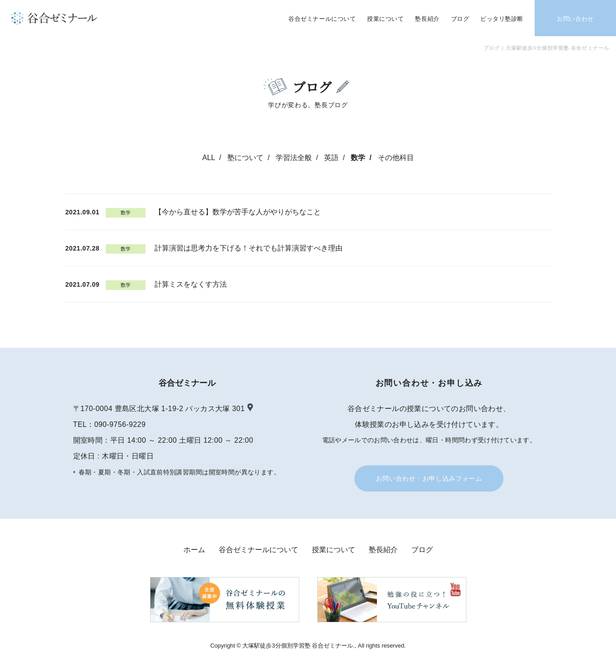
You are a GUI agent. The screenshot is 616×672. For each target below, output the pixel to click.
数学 (358, 158)
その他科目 (396, 158)
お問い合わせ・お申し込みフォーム (429, 478)
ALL (208, 158)
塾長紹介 (383, 550)
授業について (334, 550)
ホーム (194, 550)
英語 (331, 158)
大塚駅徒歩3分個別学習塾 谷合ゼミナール (298, 646)
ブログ (422, 550)
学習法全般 (294, 158)
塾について (245, 158)
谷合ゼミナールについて (259, 550)
